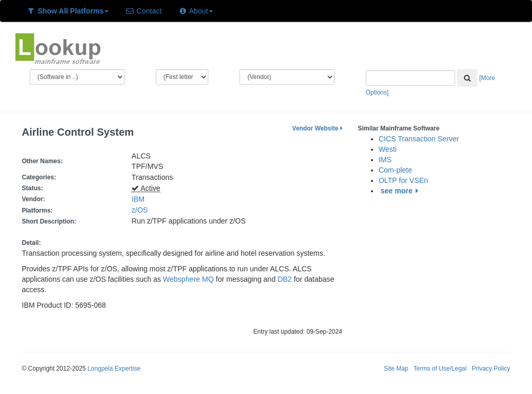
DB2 (284, 279)
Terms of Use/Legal (440, 369)
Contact (143, 11)
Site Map (396, 369)
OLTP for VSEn (403, 180)
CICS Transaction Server (419, 139)
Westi (388, 149)
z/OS (142, 210)
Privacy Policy (491, 369)
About (196, 11)
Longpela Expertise (114, 369)
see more (401, 191)
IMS (385, 160)
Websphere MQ (189, 279)
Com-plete (396, 170)
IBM (138, 199)
